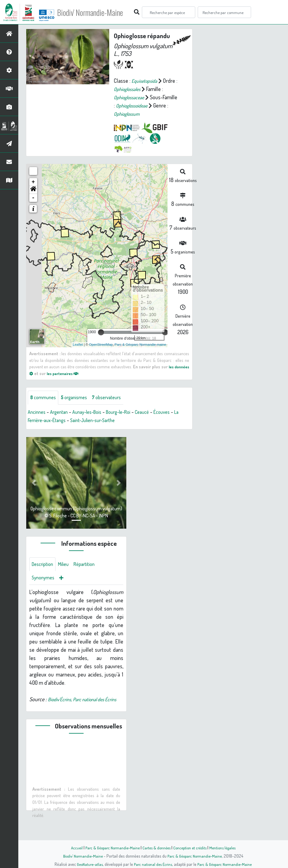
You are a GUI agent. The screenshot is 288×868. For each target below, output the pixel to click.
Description (44, 574)
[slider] (101, 340)
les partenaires (83, 381)
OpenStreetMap (101, 352)
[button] (33, 198)
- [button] (33, 206)
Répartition (90, 574)
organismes (79, 406)
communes (45, 406)
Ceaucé (155, 421)
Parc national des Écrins (152, 864)
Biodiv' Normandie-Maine (100, 12)
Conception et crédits (192, 848)
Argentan (62, 421)
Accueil (71, 848)
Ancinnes (38, 421)
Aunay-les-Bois (94, 421)
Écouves (177, 421)
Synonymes (44, 588)
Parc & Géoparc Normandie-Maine (109, 848)
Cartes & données (156, 848)
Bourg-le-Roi (129, 421)
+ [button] (33, 190)
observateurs (115, 406)
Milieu (67, 574)
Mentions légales (227, 848)
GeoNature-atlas (86, 864)
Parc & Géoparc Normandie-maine (140, 352)
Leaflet (78, 352)
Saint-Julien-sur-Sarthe (108, 429)
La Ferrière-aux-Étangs (53, 429)
